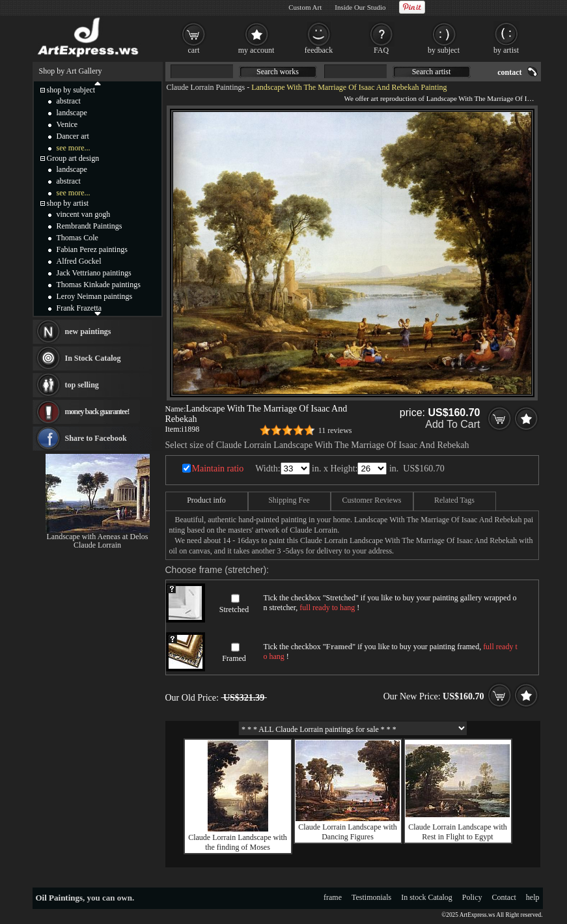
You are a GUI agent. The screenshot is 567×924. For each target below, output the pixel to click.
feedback (319, 50)
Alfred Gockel (79, 261)
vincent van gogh (84, 214)
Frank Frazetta (79, 308)
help (533, 897)
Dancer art (73, 136)
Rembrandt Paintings (90, 226)
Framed (234, 658)
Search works (278, 72)
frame (333, 897)
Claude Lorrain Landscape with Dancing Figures (348, 832)
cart (194, 50)
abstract (69, 101)
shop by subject (71, 90)
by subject (444, 50)
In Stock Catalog (93, 358)
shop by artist (68, 203)
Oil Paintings (60, 898)
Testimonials (371, 897)
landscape (72, 113)
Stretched (234, 609)
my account (256, 50)
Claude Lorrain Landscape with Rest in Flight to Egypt (458, 832)
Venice (67, 124)
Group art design (73, 158)
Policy (472, 897)
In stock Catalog (427, 897)
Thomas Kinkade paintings (99, 285)
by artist (506, 50)
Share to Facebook (96, 438)
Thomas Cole (77, 238)
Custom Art (305, 7)
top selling (82, 385)
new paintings (88, 331)
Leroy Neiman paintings (95, 296)
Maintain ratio (218, 469)
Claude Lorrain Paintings (206, 87)
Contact (504, 897)
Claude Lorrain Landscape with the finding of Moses (238, 842)
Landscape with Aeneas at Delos (98, 537)
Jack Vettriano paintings (94, 273)
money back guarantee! (97, 412)
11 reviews (335, 430)
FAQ (381, 50)
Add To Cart (452, 424)
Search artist (432, 72)
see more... (74, 148)
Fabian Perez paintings (92, 249)
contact (509, 72)
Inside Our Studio (360, 7)
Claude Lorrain (97, 545)
